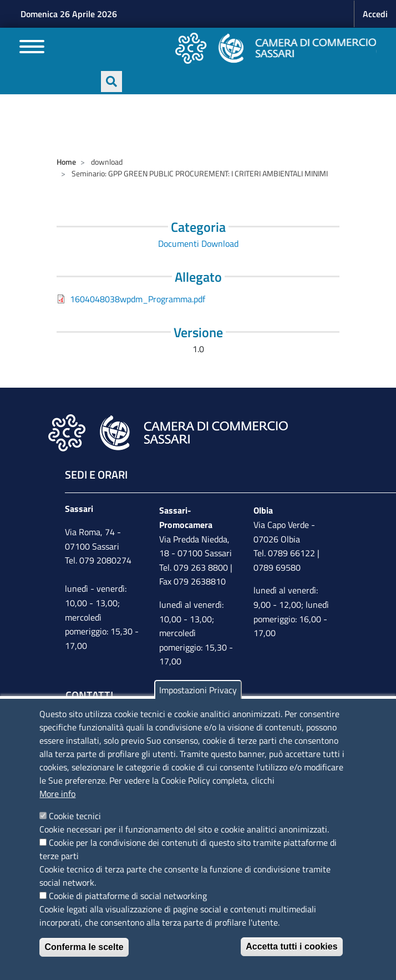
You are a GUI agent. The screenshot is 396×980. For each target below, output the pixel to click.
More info (57, 794)
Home (66, 162)
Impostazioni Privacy (198, 690)
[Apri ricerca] (111, 82)
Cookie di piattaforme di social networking (128, 896)
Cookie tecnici (75, 816)
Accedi (375, 14)
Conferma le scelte (84, 947)
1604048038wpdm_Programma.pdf (138, 299)
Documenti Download (198, 243)
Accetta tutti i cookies (291, 946)
